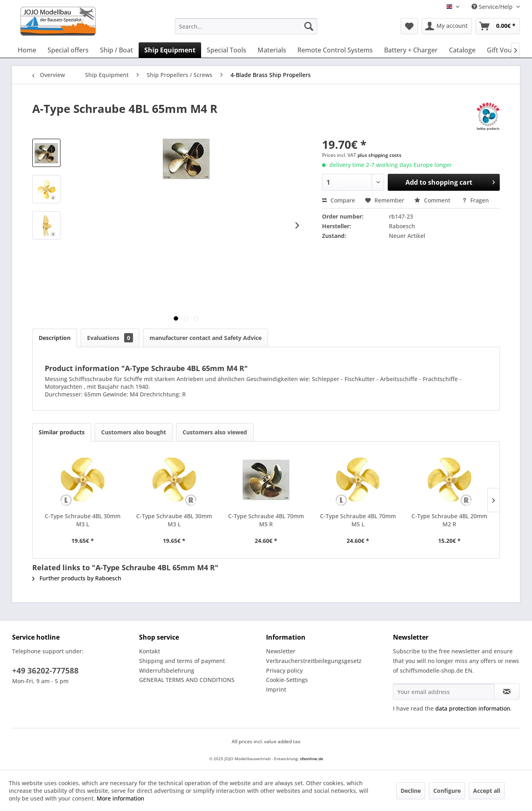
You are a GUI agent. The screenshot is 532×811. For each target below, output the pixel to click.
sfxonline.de (312, 759)
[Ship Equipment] (170, 50)
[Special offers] (68, 50)
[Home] (27, 50)
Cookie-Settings (287, 680)
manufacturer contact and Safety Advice (206, 338)
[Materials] (272, 50)
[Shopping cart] (498, 26)
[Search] (309, 26)
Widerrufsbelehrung (167, 670)
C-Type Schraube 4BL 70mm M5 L (358, 520)
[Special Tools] (227, 50)
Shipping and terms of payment (182, 661)
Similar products (62, 432)
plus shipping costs (379, 155)
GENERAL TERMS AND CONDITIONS (187, 680)
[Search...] (246, 26)
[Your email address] (444, 692)
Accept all (487, 791)
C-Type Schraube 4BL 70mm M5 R (266, 520)
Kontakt (150, 651)
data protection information (473, 708)
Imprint (276, 689)
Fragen (475, 200)
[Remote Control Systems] (335, 50)
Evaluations (110, 338)
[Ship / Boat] (116, 50)
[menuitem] (246, 26)
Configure (447, 791)
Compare (339, 200)
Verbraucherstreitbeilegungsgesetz (314, 661)
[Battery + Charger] (411, 50)
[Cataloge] (462, 50)
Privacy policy (284, 670)
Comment (433, 200)
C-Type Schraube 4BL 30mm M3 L (83, 520)
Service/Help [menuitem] (493, 7)
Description (55, 338)
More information (121, 798)
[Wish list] (409, 26)
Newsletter (281, 651)
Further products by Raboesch (77, 578)
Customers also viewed (215, 432)
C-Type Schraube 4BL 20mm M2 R (449, 520)
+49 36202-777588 (45, 671)
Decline (411, 791)
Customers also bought (134, 432)
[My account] (447, 26)
